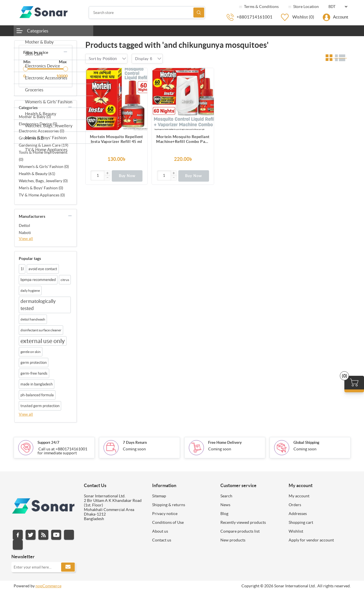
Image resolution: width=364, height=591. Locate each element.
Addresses (298, 514)
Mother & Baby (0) (35, 117)
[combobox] (110, 59)
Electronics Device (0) (38, 124)
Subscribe (68, 567)
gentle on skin (31, 352)
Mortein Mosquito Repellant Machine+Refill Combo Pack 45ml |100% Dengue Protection (183, 139)
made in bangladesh (37, 384)
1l (22, 269)
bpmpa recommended (38, 280)
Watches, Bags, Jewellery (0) (43, 181)
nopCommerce (48, 586)
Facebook (18, 535)
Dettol (24, 225)
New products (233, 540)
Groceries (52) (31, 138)
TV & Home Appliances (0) (42, 195)
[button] (107, 173)
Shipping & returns (169, 505)
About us (160, 531)
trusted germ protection (40, 406)
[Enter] (98, 176)
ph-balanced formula (37, 395)
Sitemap (159, 496)
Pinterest (18, 545)
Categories (38, 31)
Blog (224, 514)
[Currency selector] (338, 7)
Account (341, 17)
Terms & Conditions (258, 7)
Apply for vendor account (311, 540)
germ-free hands (34, 373)
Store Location (303, 7)
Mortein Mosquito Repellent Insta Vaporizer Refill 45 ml (116, 139)
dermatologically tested (38, 305)
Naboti (25, 233)
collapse (65, 52)
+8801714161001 (255, 17)
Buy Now (127, 176)
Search (199, 13)
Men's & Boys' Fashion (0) (41, 188)
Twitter (31, 535)
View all (26, 239)
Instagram (69, 535)
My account (299, 496)
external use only (43, 341)
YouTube (56, 535)
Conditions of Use (168, 522)
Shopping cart (301, 522)
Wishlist (296, 531)
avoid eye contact (43, 269)
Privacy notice (165, 514)
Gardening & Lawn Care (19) (44, 145)
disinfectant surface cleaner (41, 330)
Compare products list (240, 531)
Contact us (162, 540)
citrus (65, 280)
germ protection (34, 363)
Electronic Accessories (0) (42, 131)
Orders (295, 505)
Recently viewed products (243, 522)
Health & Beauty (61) (37, 174)
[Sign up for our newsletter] (43, 567)
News (225, 505)
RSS (43, 535)
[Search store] (147, 13)
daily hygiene (30, 291)
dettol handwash (33, 319)
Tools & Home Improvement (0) (43, 156)
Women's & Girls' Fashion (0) (44, 167)
